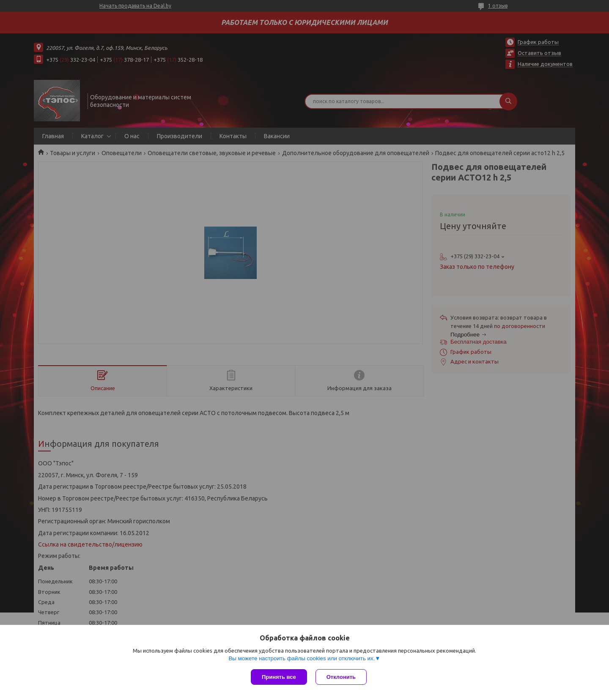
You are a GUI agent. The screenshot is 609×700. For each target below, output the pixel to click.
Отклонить (341, 677)
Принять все (279, 677)
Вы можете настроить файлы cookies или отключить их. (302, 658)
